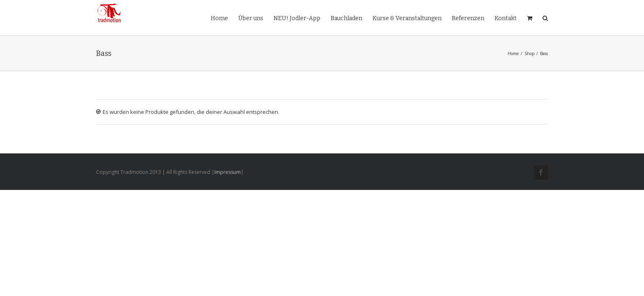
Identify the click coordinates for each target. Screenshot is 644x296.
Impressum (228, 172)
